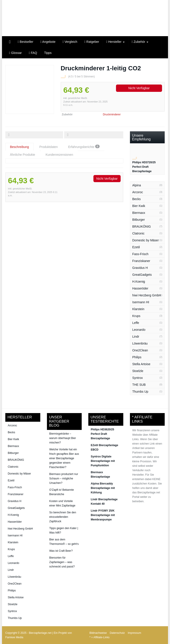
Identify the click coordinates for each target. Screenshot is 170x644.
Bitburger (139, 220)
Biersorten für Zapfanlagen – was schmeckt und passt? (62, 562)
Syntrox (138, 378)
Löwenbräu (140, 343)
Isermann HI (141, 302)
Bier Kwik (139, 206)
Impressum (134, 633)
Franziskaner (141, 261)
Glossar (15, 53)
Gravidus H (140, 268)
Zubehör (140, 42)
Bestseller (25, 42)
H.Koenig (139, 282)
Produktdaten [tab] (49, 147)
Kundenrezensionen (59, 155)
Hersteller (115, 42)
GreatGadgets (142, 275)
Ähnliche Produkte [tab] (23, 155)
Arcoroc (138, 192)
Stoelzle (138, 371)
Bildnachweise (98, 633)
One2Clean (140, 350)
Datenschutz (117, 633)
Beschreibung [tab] (19, 147)
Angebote (48, 42)
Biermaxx (139, 213)
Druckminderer (112, 114)
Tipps (48, 53)
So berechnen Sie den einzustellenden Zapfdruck (63, 517)
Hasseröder (140, 288)
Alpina (137, 185)
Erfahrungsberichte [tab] (84, 147)
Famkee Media (14, 637)
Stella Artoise (141, 364)
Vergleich (70, 42)
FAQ (33, 53)
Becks (137, 199)
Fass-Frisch (140, 254)
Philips (137, 357)
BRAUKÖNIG (142, 226)
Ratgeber (92, 42)
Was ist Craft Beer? (61, 551)
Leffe (136, 323)
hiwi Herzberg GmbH (147, 295)
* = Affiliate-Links (99, 637)
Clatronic (138, 233)
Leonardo (139, 330)
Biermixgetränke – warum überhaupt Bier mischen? (63, 438)
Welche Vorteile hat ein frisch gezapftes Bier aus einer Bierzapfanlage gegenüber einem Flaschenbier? (64, 458)
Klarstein (138, 309)
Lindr (136, 337)
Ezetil (136, 247)
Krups (136, 316)
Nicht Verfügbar (139, 88)
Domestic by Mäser (146, 240)
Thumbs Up (140, 392)
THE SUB (139, 385)
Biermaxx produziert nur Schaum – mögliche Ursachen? (64, 479)
